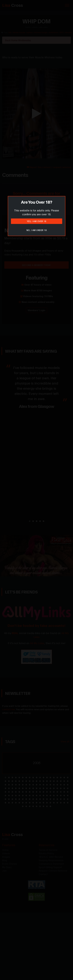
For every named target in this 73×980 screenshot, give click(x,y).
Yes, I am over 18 (37, 221)
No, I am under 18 (37, 230)
